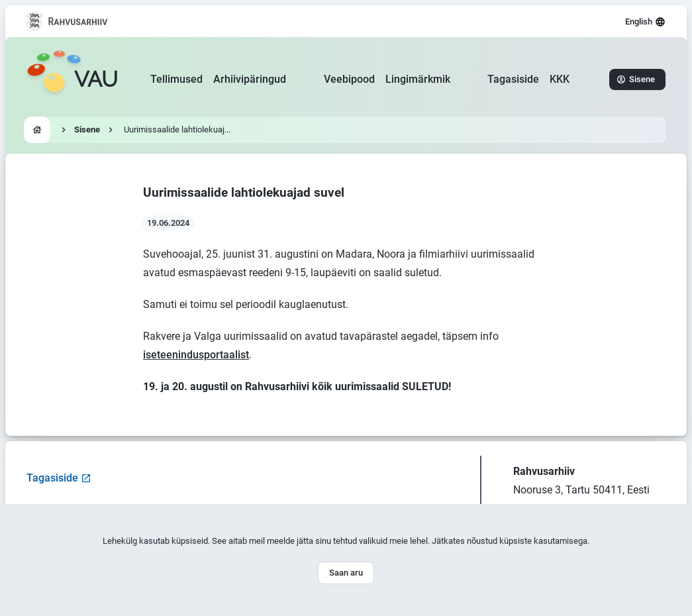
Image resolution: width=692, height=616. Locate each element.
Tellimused (176, 79)
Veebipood (349, 79)
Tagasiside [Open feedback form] (59, 478)
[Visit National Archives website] (67, 21)
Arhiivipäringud (250, 79)
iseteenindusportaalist (196, 355)
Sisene (636, 79)
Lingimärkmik (418, 79)
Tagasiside (513, 79)
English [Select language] (645, 22)
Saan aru (346, 573)
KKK (560, 79)
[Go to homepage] (72, 79)
